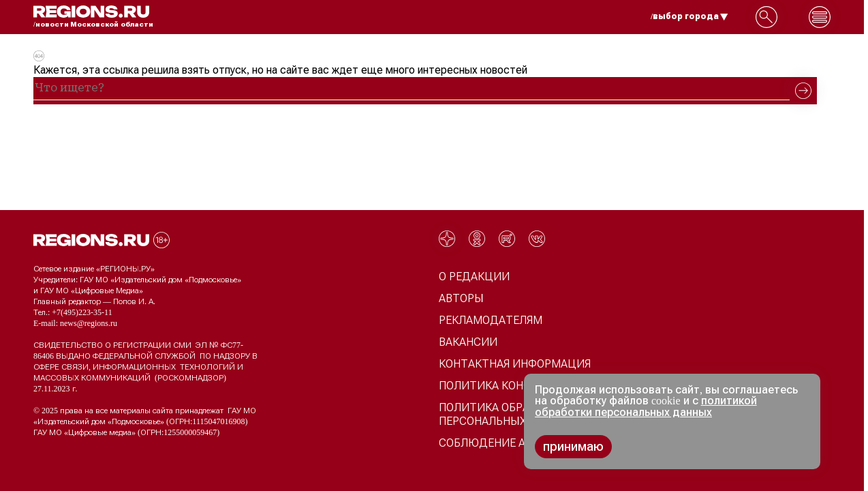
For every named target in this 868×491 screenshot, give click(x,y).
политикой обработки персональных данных (646, 406)
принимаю (573, 447)
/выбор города (689, 16)
